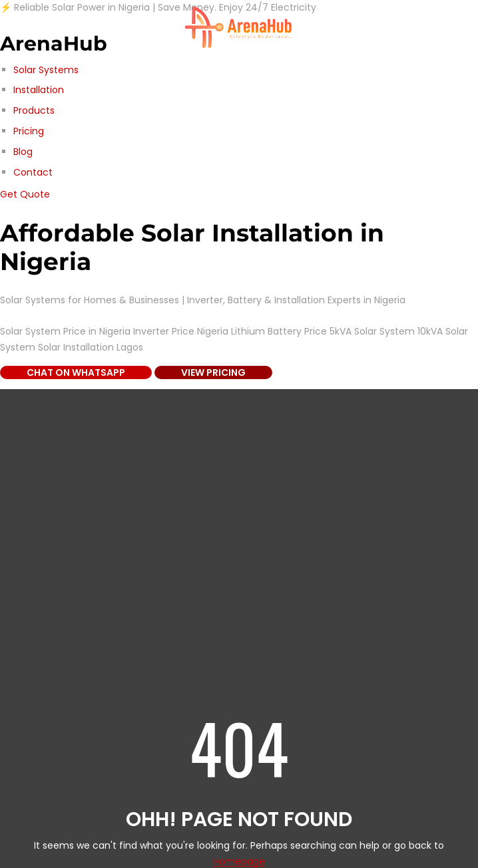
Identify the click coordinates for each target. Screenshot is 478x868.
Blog (23, 152)
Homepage (239, 862)
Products (34, 110)
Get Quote (25, 194)
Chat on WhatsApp (76, 372)
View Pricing (213, 372)
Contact (33, 172)
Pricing (29, 131)
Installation (39, 90)
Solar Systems (46, 70)
